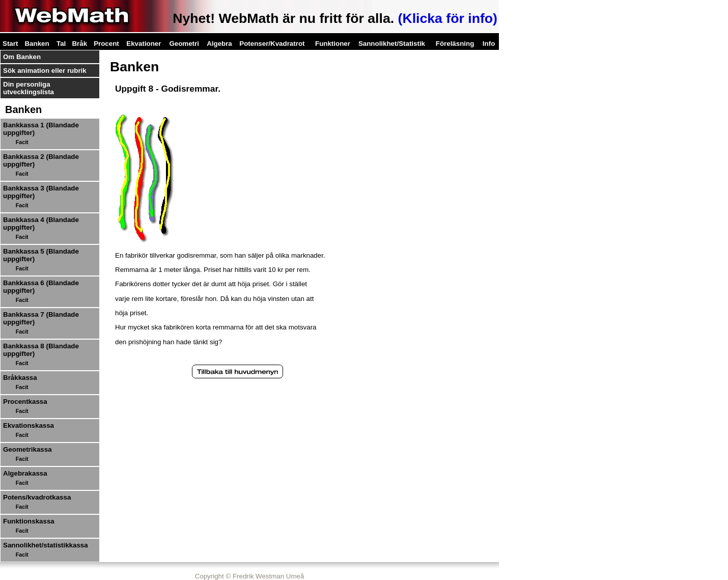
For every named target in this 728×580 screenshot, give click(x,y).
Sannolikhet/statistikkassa (46, 545)
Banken (37, 44)
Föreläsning (455, 44)
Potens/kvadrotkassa (37, 497)
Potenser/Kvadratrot (272, 44)
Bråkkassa (20, 378)
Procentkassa (25, 402)
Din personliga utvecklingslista (29, 88)
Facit (22, 142)
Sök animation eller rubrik (45, 71)
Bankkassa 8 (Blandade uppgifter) (41, 350)
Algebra (219, 44)
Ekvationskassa (29, 425)
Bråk (79, 44)
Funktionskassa (29, 521)
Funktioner (333, 44)
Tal (61, 44)
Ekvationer (144, 44)
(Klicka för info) (448, 18)
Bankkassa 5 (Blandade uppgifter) (41, 255)
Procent (106, 44)
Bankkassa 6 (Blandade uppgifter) (41, 287)
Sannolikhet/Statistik (392, 44)
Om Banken (22, 57)
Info (489, 44)
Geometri (184, 44)
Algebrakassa (25, 473)
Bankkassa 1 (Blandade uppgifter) (41, 129)
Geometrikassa (27, 449)
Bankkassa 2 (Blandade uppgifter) (41, 160)
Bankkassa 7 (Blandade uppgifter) (41, 318)
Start (10, 44)
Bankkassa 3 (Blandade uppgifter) (41, 192)
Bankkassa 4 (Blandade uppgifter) (41, 224)
